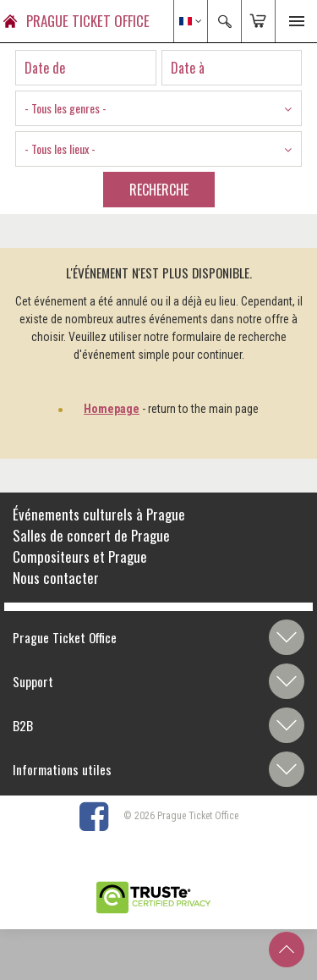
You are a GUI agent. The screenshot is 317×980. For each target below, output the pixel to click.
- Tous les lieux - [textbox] (60, 149)
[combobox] (158, 108)
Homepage (112, 409)
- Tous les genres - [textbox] (66, 108)
